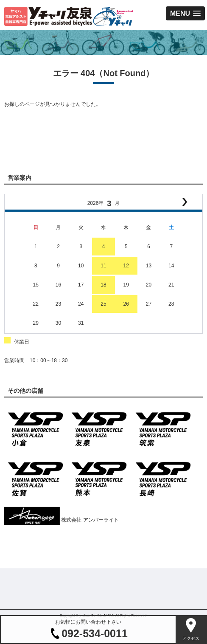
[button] (185, 13)
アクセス (191, 638)
